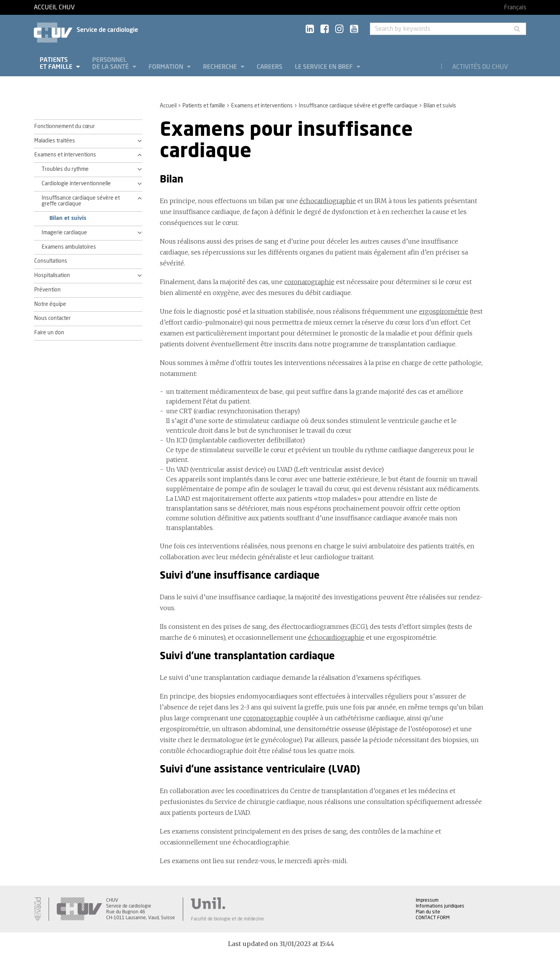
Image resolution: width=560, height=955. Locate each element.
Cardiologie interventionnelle (76, 184)
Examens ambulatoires (69, 247)
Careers (269, 67)
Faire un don (49, 333)
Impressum (427, 900)
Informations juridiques (440, 906)
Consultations (51, 261)
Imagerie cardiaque (64, 233)
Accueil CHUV (54, 7)
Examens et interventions (262, 106)
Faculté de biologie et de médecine (227, 919)
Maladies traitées (55, 141)
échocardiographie (328, 201)
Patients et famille (57, 63)
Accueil (168, 106)
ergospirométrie (444, 311)
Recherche (221, 67)
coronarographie (309, 282)
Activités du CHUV (480, 67)
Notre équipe (50, 304)
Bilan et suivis (68, 218)
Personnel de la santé (111, 63)
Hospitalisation (52, 276)
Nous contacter (52, 318)
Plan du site (428, 912)
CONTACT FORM (433, 918)
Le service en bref (325, 67)
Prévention (47, 290)
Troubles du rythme (65, 169)
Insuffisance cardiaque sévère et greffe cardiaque (358, 106)
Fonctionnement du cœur (65, 126)
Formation (167, 67)
